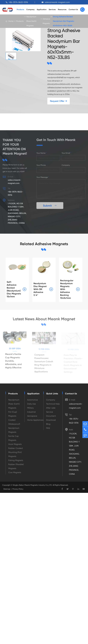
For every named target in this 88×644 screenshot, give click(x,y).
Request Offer (59, 101)
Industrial (31, 412)
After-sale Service (51, 410)
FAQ (48, 428)
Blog (48, 424)
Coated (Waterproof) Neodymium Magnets (14, 426)
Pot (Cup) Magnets (13, 414)
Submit (51, 206)
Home (11, 21)
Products (20, 9)
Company (30, 9)
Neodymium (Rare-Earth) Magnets (31, 21)
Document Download (51, 418)
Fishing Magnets (16, 460)
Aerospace (32, 416)
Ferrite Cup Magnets (13, 438)
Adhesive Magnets (46, 21)
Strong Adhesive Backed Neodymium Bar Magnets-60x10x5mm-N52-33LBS (64, 21)
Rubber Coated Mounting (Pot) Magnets (15, 452)
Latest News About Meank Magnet (44, 319)
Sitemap (7, 489)
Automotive (33, 400)
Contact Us (73, 9)
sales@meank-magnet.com (57, 2)
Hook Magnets (15, 444)
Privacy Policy (18, 489)
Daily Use (32, 404)
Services (52, 9)
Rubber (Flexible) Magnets (16, 466)
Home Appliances (35, 420)
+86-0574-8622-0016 (18, 2)
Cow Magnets (15, 472)
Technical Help (53, 404)
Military (30, 408)
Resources (62, 9)
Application (42, 9)
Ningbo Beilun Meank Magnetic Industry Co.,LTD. (32, 485)
